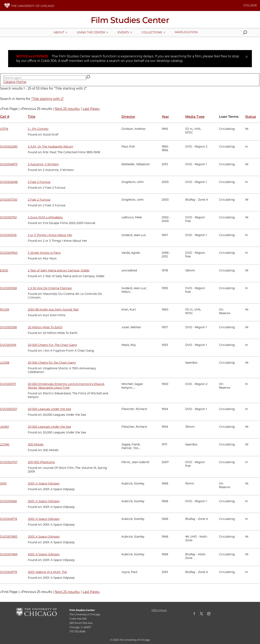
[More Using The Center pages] (91, 32)
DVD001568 (8, 501)
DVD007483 (9, 537)
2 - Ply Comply (38, 129)
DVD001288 (8, 327)
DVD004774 (9, 519)
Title (32, 117)
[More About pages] (59, 32)
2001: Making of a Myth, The (47, 572)
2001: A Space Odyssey (44, 483)
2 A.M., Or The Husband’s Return (50, 147)
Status (251, 117)
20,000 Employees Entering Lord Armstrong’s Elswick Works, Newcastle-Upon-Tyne (66, 386)
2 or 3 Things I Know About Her (50, 235)
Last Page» (91, 109)
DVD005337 (9, 409)
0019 (3, 483)
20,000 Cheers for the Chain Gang (52, 363)
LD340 (5, 444)
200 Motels (36, 444)
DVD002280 (9, 147)
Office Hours (159, 610)
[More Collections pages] (152, 32)
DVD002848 (9, 182)
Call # (5, 117)
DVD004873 (9, 164)
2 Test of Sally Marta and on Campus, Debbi (59, 270)
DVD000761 (8, 217)
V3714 (4, 129)
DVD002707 (9, 462)
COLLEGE (250, 5)
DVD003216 (8, 235)
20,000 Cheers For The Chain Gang (52, 345)
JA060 (4, 427)
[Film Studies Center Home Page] (130, 22)
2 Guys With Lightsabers (45, 217)
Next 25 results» (67, 109)
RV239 (5, 309)
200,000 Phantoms (41, 462)
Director (128, 117)
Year (165, 117)
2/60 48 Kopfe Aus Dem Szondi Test (53, 309)
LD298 (5, 363)
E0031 (4, 270)
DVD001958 (8, 288)
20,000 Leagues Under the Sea (49, 409)
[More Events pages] (123, 32)
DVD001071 (8, 384)
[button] (245, 33)
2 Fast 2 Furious (39, 182)
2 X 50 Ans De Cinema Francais (50, 288)
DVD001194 (8, 345)
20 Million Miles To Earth (45, 327)
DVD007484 (9, 554)
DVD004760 (9, 253)
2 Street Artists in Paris (44, 253)
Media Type (195, 117)
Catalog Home (15, 82)
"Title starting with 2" (47, 99)
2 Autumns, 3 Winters (43, 164)
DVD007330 (9, 200)
